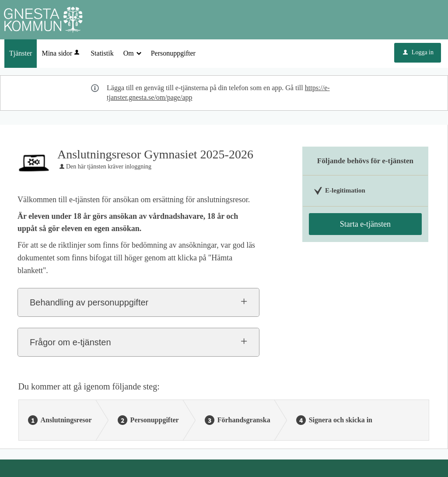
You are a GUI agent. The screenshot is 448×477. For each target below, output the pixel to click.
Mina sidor (61, 53)
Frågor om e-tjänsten (70, 342)
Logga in (418, 52)
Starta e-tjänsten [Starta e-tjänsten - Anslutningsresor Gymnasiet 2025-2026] (365, 224)
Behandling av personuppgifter (89, 302)
